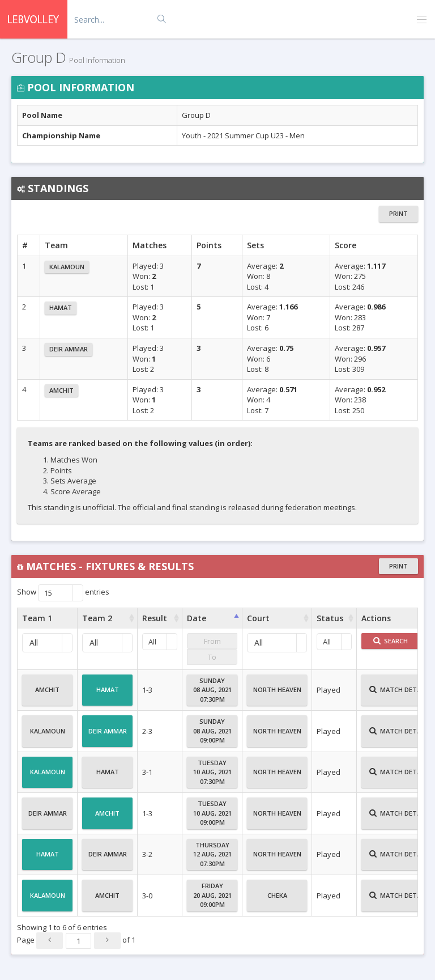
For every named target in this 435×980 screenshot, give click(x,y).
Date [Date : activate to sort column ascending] (197, 618)
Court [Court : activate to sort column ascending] (258, 618)
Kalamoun (67, 267)
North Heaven (277, 694)
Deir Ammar (69, 349)
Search (391, 641)
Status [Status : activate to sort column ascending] (330, 618)
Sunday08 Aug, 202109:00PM (212, 731)
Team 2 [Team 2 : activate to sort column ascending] (97, 618)
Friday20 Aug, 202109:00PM (212, 895)
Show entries (63, 593)
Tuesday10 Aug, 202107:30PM (212, 772)
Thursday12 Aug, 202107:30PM (212, 854)
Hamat (61, 307)
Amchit (61, 390)
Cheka (277, 900)
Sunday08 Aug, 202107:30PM (212, 690)
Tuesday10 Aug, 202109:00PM (212, 813)
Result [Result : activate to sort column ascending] (155, 618)
